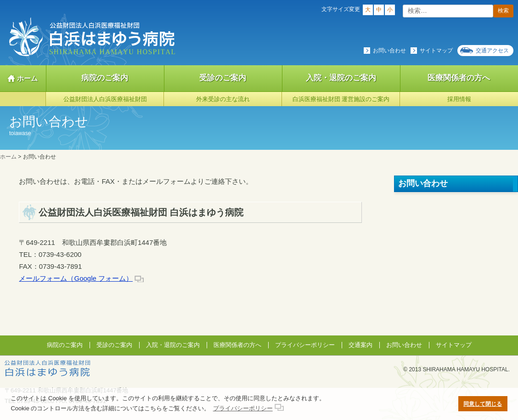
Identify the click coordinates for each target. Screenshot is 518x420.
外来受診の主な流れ (223, 99)
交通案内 (360, 345)
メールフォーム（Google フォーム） (76, 278)
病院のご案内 (105, 78)
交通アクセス (492, 51)
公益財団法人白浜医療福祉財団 (105, 99)
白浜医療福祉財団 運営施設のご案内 (341, 99)
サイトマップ (436, 51)
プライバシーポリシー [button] (243, 408)
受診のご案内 (223, 78)
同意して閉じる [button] (483, 404)
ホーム (27, 78)
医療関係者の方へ (237, 345)
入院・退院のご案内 (341, 78)
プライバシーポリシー (305, 345)
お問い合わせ (389, 51)
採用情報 (459, 99)
